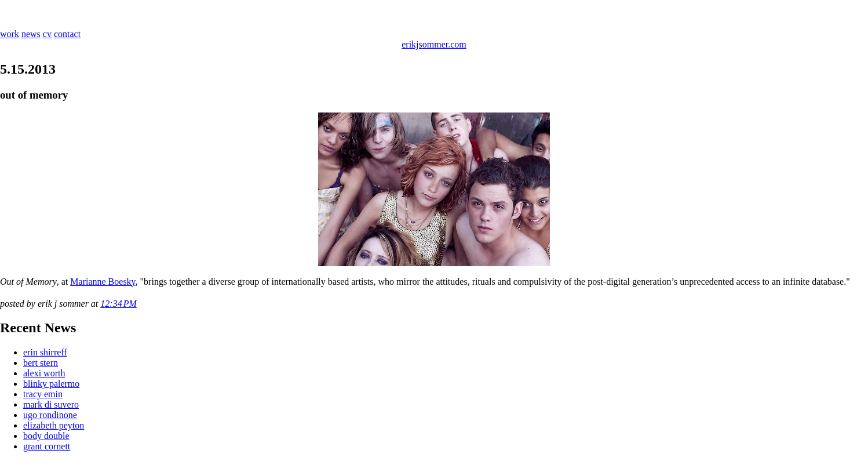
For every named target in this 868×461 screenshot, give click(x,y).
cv (47, 34)
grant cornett (47, 446)
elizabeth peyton (54, 425)
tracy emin (43, 394)
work (10, 34)
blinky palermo (51, 384)
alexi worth (44, 373)
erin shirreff (45, 352)
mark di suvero (51, 404)
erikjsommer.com (434, 44)
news (31, 34)
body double (46, 436)
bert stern (41, 363)
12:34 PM (118, 304)
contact (67, 34)
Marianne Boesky (103, 282)
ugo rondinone (50, 415)
